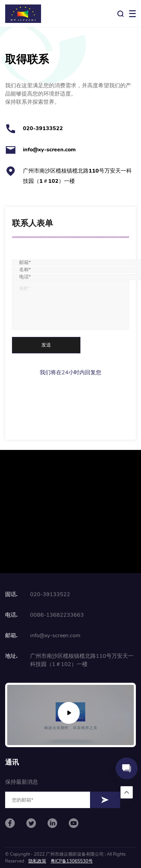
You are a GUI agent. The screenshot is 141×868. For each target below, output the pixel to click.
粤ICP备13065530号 (72, 861)
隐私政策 (37, 861)
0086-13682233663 (57, 615)
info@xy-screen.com (49, 150)
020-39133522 (43, 128)
